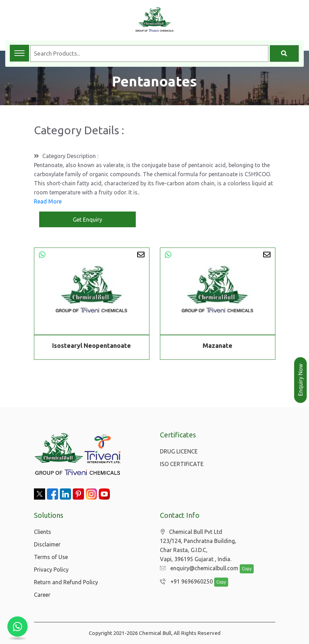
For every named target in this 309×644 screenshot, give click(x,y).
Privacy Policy (51, 570)
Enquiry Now (301, 380)
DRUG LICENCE (179, 451)
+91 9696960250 (185, 582)
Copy (243, 569)
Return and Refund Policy (66, 582)
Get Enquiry (87, 220)
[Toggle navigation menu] (19, 53)
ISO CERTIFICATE (182, 464)
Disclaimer (47, 544)
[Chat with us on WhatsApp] (17, 627)
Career (42, 595)
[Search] (284, 53)
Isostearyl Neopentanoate (92, 345)
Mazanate (217, 345)
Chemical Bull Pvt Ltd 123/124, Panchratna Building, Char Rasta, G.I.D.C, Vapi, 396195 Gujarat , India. (198, 546)
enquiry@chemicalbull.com (197, 568)
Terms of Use (51, 557)
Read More (48, 201)
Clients (43, 532)
